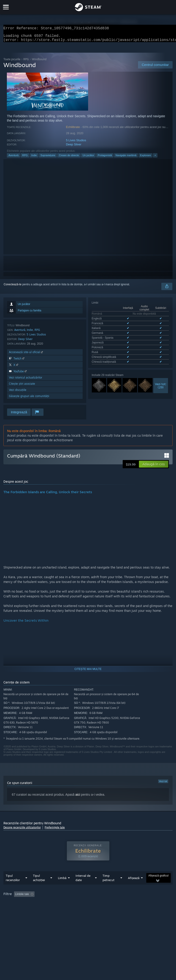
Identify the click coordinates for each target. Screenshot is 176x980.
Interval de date (83, 887)
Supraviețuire (48, 158)
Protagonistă (105, 158)
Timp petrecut (108, 887)
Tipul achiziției (39, 887)
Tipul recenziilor (13, 887)
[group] (88, 906)
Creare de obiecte (69, 158)
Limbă (62, 887)
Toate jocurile (12, 62)
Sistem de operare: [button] (65, 909)
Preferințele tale (55, 830)
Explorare (145, 158)
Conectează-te (13, 287)
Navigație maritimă (126, 158)
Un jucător (88, 158)
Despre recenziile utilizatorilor (22, 830)
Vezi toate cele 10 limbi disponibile (113, 341)
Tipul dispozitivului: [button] (141, 909)
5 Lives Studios (76, 143)
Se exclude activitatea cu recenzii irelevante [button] (77, 903)
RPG (26, 62)
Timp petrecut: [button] (121, 903)
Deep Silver (74, 147)
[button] (154, 467)
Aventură (14, 158)
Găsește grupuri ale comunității (29, 399)
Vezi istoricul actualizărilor (26, 380)
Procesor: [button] (91, 909)
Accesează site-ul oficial (26, 355)
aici (78, 797)
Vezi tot (163, 784)
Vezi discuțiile (18, 393)
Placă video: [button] (114, 909)
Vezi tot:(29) (161, 364)
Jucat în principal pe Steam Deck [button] (25, 909)
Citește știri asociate (22, 386)
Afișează (134, 887)
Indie (34, 158)
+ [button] (155, 158)
